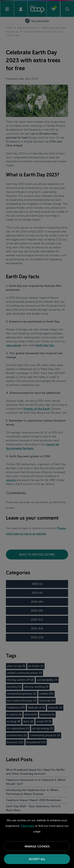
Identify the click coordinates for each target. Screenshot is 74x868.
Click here (28, 826)
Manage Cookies (37, 846)
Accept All (37, 859)
